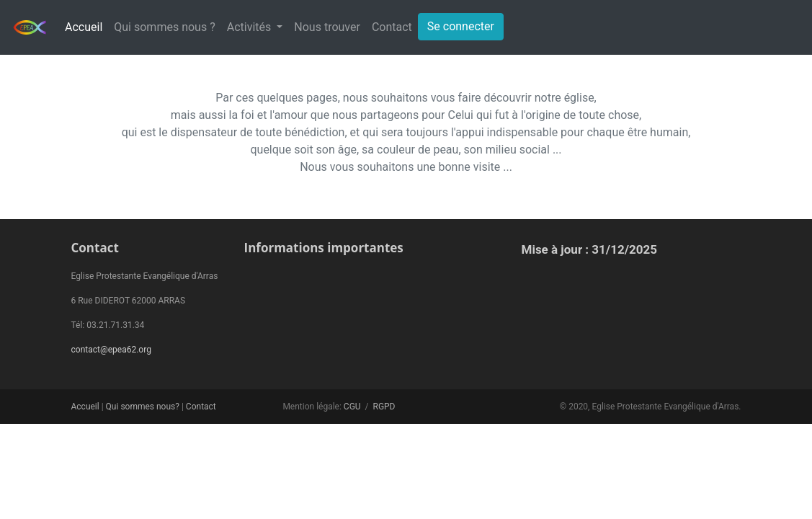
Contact (392, 27)
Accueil (84, 27)
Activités (251, 27)
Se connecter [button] (461, 26)
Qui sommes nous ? (164, 27)
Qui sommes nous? (143, 407)
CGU (352, 407)
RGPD (384, 407)
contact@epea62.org (111, 350)
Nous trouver (327, 27)
